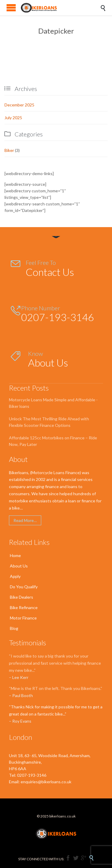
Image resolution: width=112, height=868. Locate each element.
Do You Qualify (24, 587)
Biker (9, 150)
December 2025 (19, 105)
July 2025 (13, 118)
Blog (14, 628)
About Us (19, 566)
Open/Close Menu (11, 8)
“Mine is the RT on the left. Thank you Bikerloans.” (56, 688)
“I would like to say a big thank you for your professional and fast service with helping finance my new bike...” (55, 663)
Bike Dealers (22, 597)
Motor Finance (23, 618)
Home (15, 555)
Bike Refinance (24, 607)
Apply (15, 576)
